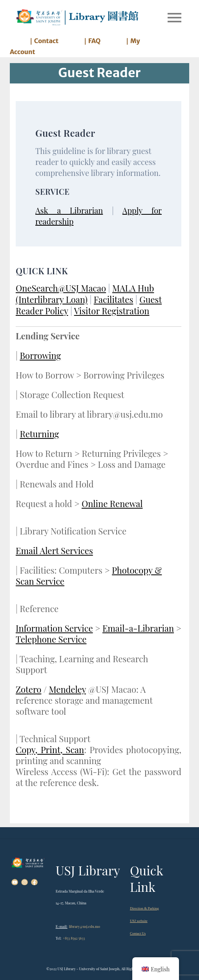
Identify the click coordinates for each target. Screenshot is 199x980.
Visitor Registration (112, 311)
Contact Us (138, 933)
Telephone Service (51, 639)
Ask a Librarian (69, 210)
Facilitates (114, 299)
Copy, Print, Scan (50, 750)
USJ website (139, 921)
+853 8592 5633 (74, 938)
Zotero (28, 689)
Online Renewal (112, 504)
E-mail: (62, 926)
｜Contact (43, 41)
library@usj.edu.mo (85, 926)
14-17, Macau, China (71, 903)
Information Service (54, 628)
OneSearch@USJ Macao (61, 288)
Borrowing (40, 355)
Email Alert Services (54, 551)
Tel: (59, 938)
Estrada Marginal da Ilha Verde (80, 891)
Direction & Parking (144, 908)
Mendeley (67, 689)
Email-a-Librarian (138, 628)
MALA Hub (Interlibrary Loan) (85, 294)
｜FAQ (91, 41)
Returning (39, 434)
